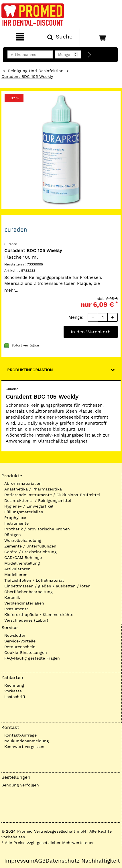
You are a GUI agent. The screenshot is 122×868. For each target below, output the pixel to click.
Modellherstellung (22, 563)
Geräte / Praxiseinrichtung (31, 552)
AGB (40, 861)
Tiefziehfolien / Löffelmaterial (34, 580)
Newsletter (15, 635)
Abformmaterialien (23, 483)
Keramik (12, 597)
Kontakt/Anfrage (20, 735)
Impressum (19, 861)
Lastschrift (15, 697)
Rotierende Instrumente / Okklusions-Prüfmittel (52, 495)
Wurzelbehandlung (23, 540)
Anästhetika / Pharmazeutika (33, 489)
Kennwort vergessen (24, 747)
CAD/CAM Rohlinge (23, 557)
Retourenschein (20, 647)
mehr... (11, 290)
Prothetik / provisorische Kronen (37, 529)
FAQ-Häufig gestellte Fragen (32, 658)
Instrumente (16, 523)
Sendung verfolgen (20, 785)
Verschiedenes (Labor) (26, 620)
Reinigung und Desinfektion (36, 71)
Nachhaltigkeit (101, 861)
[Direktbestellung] (90, 55)
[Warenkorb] (100, 37)
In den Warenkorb (91, 332)
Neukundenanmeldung (27, 741)
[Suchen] (60, 37)
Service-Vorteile (20, 641)
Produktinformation (30, 370)
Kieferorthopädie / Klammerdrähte (39, 615)
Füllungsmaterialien (24, 512)
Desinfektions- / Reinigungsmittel (38, 500)
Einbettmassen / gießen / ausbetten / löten (47, 586)
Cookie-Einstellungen (26, 652)
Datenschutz (63, 861)
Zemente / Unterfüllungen (30, 546)
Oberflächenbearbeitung (28, 592)
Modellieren (16, 575)
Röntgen (13, 535)
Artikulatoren (17, 569)
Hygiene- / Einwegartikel (29, 506)
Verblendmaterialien (24, 603)
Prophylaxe (15, 518)
